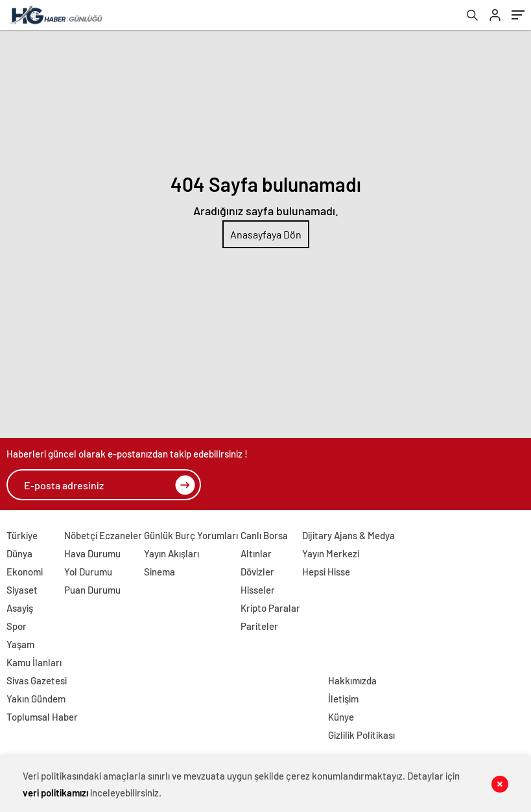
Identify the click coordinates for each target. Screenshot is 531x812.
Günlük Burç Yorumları (191, 535)
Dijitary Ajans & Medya (348, 535)
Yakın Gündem (36, 699)
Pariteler (259, 626)
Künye (341, 717)
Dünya (19, 553)
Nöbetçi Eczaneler (103, 535)
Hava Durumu (92, 553)
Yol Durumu (88, 572)
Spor (17, 626)
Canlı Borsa (264, 535)
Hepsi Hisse (326, 572)
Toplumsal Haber (42, 717)
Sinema (159, 572)
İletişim (343, 699)
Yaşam (20, 644)
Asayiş (20, 608)
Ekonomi (25, 572)
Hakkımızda (352, 680)
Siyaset (22, 590)
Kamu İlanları (34, 662)
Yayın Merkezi (331, 553)
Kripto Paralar (270, 608)
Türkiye (22, 535)
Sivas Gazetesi (37, 680)
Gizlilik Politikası (361, 735)
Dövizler (257, 572)
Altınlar (256, 553)
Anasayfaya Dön (266, 234)
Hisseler (258, 590)
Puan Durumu (92, 590)
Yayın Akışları (171, 553)
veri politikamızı (55, 793)
